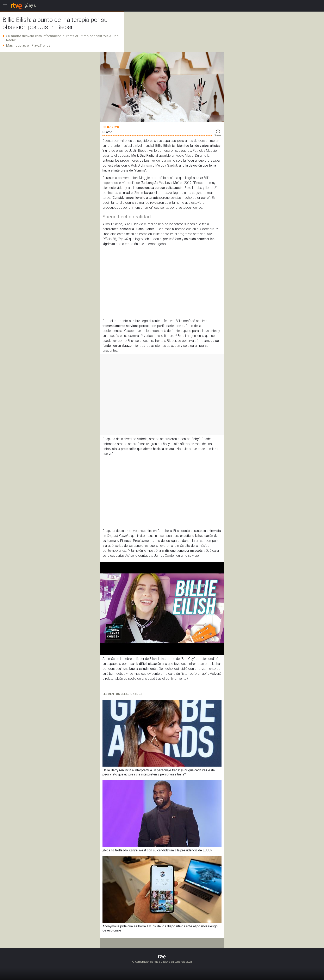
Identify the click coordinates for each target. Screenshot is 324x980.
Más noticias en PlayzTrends (28, 45)
